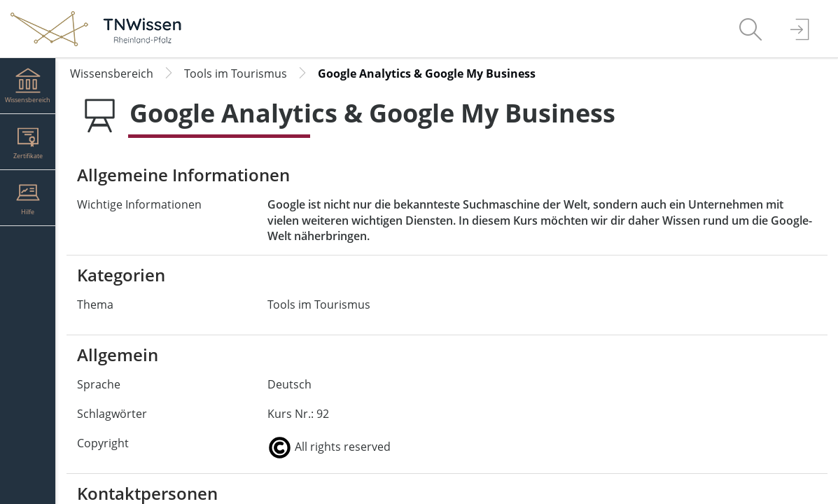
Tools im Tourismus (236, 73)
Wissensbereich (112, 73)
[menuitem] (750, 29)
